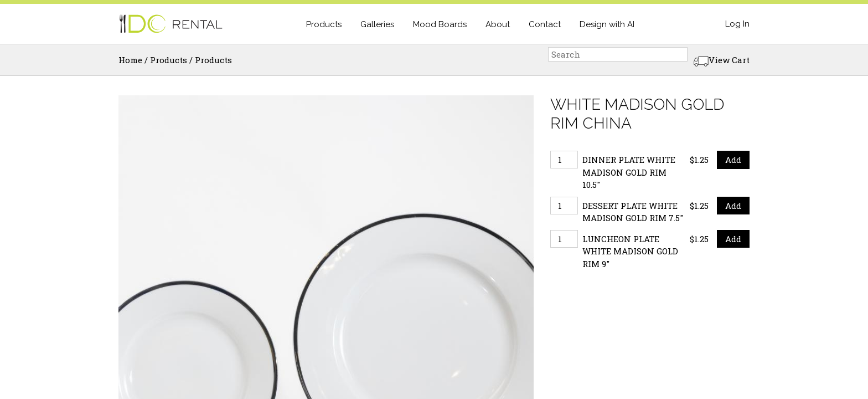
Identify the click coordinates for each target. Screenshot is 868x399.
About (498, 24)
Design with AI (607, 24)
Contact (545, 24)
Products (324, 24)
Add (733, 160)
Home (130, 60)
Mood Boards (440, 24)
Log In (737, 24)
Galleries (377, 24)
